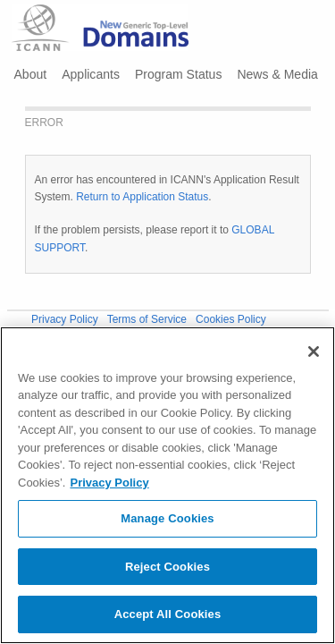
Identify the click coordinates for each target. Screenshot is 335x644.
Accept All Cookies (168, 614)
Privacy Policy (65, 319)
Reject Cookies (167, 567)
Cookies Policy (231, 319)
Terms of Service (147, 319)
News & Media (277, 74)
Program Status (178, 74)
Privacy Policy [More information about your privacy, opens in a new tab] (109, 483)
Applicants (91, 74)
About (31, 74)
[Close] (314, 352)
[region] (167, 485)
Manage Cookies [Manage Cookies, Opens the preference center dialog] (167, 518)
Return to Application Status (142, 197)
